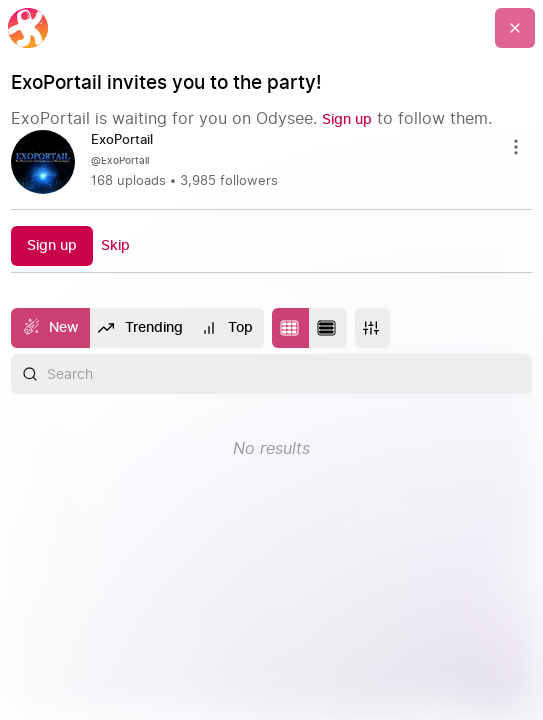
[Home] (28, 28)
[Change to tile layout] (291, 328)
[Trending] (141, 328)
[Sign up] (347, 119)
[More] (372, 328)
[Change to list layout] (328, 328)
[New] (50, 328)
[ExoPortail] (130, 141)
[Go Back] (515, 28)
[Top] (228, 328)
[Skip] (115, 245)
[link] (272, 162)
